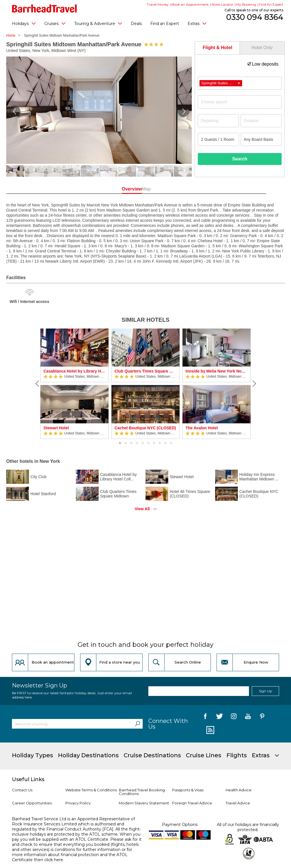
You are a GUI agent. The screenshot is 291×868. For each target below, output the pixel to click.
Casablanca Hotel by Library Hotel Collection (74, 371)
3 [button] (131, 443)
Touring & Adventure (98, 23)
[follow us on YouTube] (248, 717)
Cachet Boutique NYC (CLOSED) (145, 428)
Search (240, 159)
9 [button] (165, 443)
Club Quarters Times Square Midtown (145, 371)
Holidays (24, 23)
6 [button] (148, 443)
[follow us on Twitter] (220, 717)
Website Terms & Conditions (91, 790)
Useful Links (28, 779)
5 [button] (143, 443)
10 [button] (171, 443)
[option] (74, 384)
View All (142, 509)
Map (171, 189)
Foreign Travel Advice (192, 803)
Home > (15, 35)
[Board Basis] (261, 139)
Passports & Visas (188, 790)
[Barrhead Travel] (44, 9)
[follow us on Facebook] (205, 717)
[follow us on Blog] (210, 730)
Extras (197, 23)
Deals (136, 24)
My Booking (246, 4)
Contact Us (22, 790)
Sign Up (265, 691)
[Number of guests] (218, 139)
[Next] (253, 384)
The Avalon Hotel (202, 428)
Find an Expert (165, 24)
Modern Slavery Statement (144, 803)
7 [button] (154, 443)
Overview (120, 189)
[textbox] (243, 102)
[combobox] (240, 83)
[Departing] (218, 121)
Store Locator (222, 4)
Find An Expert (271, 4)
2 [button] (126, 443)
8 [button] (160, 443)
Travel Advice (238, 803)
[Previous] (38, 384)
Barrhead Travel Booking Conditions (142, 792)
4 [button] (137, 443)
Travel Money (158, 4)
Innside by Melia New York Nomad (217, 371)
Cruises (55, 23)
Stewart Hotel (56, 428)
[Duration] (261, 121)
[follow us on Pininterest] (262, 717)
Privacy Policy (78, 803)
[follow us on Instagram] (234, 717)
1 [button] (120, 443)
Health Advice (239, 790)
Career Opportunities (32, 803)
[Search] (138, 724)
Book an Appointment (190, 4)
